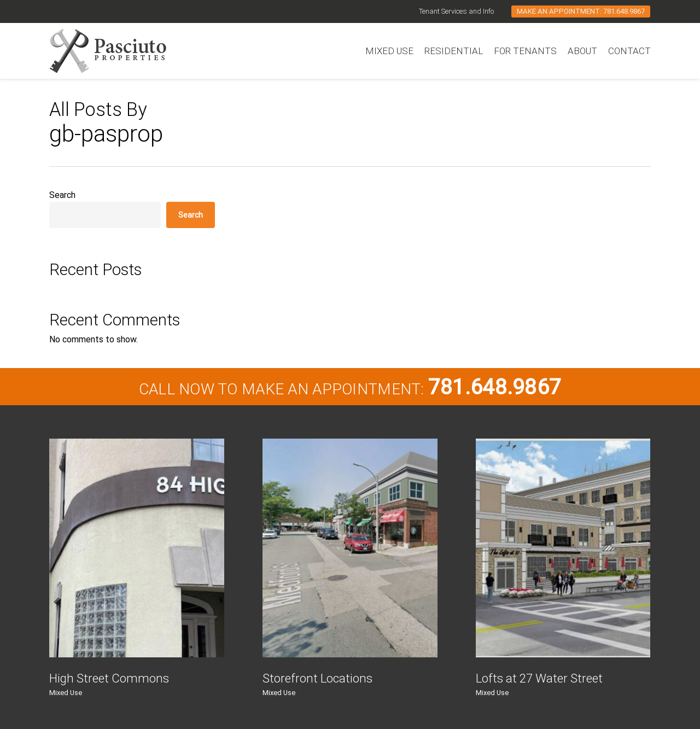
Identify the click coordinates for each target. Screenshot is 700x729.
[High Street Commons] (137, 548)
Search (62, 195)
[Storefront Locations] (350, 548)
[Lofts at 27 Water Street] (563, 548)
